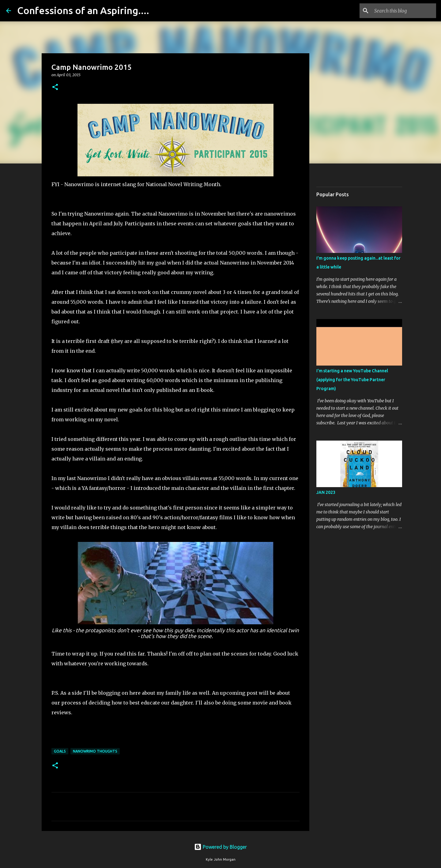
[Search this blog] (404, 11)
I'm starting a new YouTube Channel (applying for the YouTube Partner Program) (352, 380)
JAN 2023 (326, 492)
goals (60, 751)
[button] (55, 87)
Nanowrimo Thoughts (95, 751)
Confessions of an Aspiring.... (83, 10)
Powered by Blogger (221, 847)
